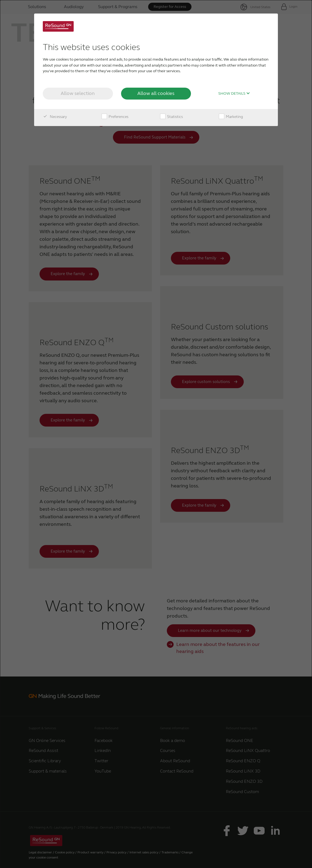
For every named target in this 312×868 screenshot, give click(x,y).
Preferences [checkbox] (115, 117)
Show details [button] (234, 94)
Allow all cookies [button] (156, 93)
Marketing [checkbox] (231, 117)
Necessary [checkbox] (55, 117)
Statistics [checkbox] (171, 117)
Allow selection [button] (78, 93)
